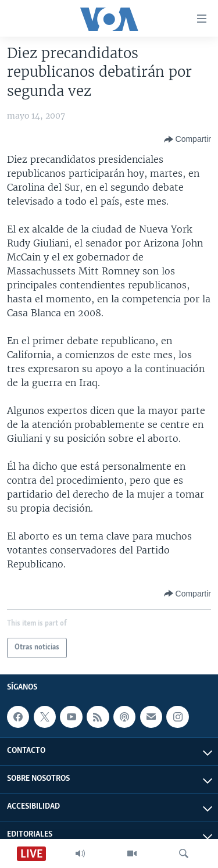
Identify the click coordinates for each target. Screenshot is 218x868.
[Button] (187, 140)
